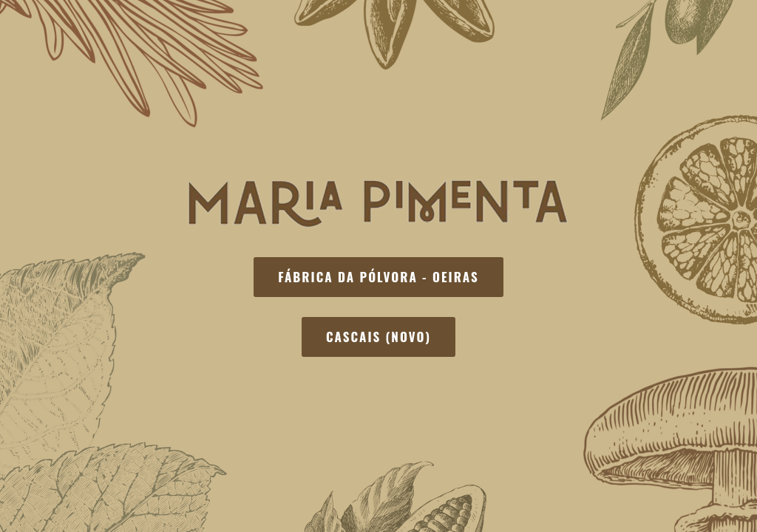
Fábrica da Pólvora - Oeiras (378, 277)
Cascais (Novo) (378, 337)
